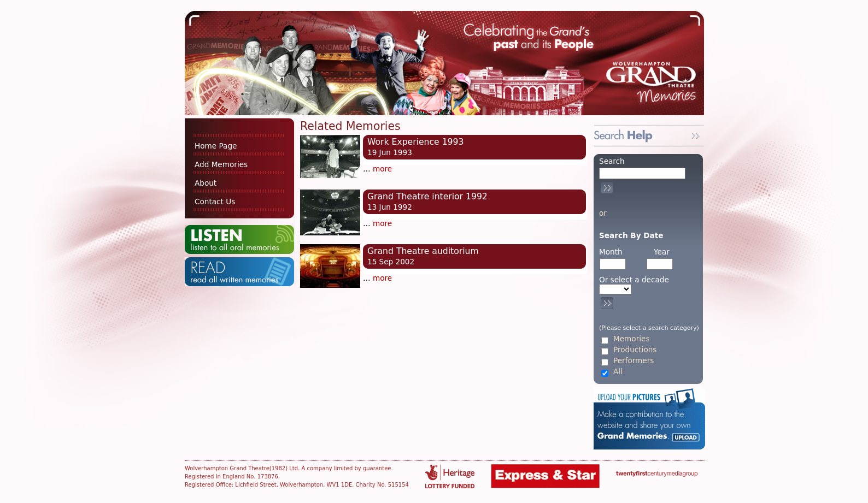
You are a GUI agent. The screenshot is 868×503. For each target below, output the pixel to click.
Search (612, 161)
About (206, 183)
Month (611, 252)
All (618, 372)
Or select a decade (634, 280)
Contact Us (215, 202)
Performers (634, 361)
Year (662, 252)
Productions (635, 350)
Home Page (216, 146)
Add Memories (221, 164)
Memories (631, 339)
